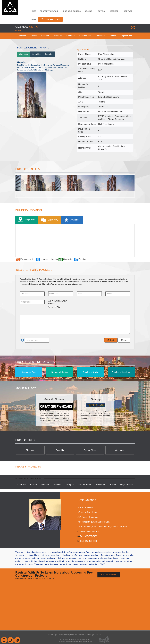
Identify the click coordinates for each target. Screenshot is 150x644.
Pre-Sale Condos (72, 11)
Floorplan (71, 36)
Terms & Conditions (77, 635)
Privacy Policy (64, 635)
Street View (49, 220)
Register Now (126, 36)
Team (33, 19)
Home (33, 11)
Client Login (90, 635)
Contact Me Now (109, 575)
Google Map (26, 220)
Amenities (37, 54)
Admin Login (53, 635)
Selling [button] (89, 11)
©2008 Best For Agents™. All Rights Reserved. (75, 640)
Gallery (34, 36)
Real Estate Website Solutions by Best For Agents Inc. (75, 642)
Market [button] (115, 11)
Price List (58, 36)
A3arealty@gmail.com (87, 512)
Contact (128, 11)
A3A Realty (88, 517)
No (52, 307)
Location (45, 36)
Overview (22, 36)
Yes (59, 307)
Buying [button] (102, 11)
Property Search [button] (50, 11)
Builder (113, 36)
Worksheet (101, 36)
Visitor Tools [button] (50, 19)
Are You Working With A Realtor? (58, 302)
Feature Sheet (85, 36)
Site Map (99, 635)
